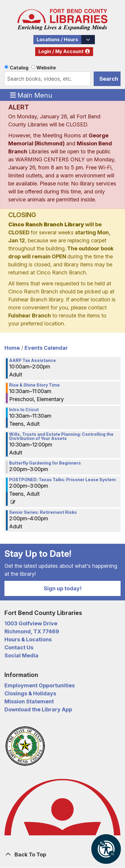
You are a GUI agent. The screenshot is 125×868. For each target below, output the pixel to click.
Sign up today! (63, 588)
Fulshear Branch (30, 315)
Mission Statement (29, 701)
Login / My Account (61, 51)
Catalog (19, 68)
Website (46, 68)
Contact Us (19, 647)
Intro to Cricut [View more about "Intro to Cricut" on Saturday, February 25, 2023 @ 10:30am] (24, 410)
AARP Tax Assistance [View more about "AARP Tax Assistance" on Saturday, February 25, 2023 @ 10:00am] (33, 360)
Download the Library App (38, 709)
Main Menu (31, 95)
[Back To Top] (62, 855)
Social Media (21, 655)
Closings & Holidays (30, 693)
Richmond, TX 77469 (32, 631)
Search (109, 79)
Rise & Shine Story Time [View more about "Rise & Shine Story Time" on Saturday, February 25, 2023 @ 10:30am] (34, 385)
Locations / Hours (57, 40)
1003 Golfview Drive (31, 623)
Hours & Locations (28, 639)
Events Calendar (46, 348)
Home (12, 348)
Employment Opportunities (40, 685)
